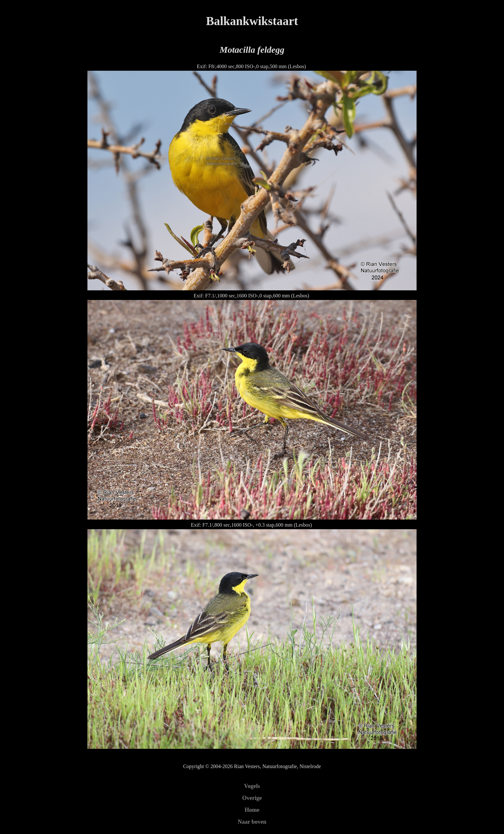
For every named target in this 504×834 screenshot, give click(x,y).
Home (252, 810)
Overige (252, 798)
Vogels (252, 786)
